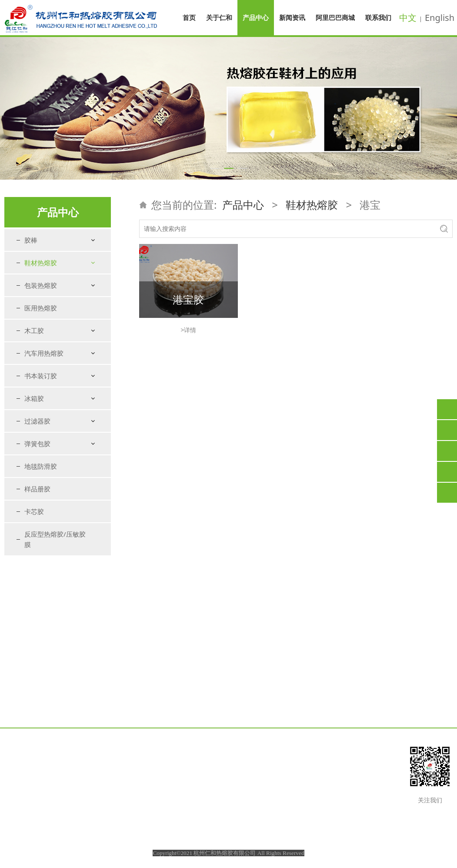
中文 (408, 18)
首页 (189, 17)
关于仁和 (219, 17)
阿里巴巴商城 (335, 17)
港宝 (38, 284)
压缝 (38, 360)
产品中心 (256, 17)
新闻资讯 (292, 17)
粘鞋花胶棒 (47, 406)
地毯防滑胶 (41, 624)
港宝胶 (188, 299)
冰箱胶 (34, 556)
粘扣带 (41, 376)
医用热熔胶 (41, 466)
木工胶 (34, 488)
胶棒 (31, 240)
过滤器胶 (37, 579)
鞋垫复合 (44, 330)
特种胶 (41, 422)
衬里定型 (44, 299)
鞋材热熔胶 (41, 263)
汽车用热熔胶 (44, 511)
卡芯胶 (34, 669)
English (440, 18)
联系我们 (378, 17)
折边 (38, 345)
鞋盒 (38, 391)
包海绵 (41, 314)
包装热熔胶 (41, 443)
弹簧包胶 (37, 601)
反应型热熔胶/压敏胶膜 (55, 697)
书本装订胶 (41, 534)
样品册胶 (37, 647)
